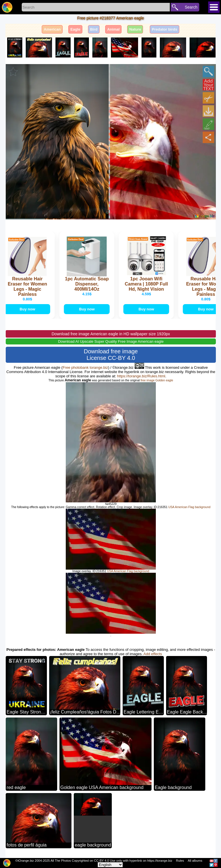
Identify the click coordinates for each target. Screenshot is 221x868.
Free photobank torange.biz (85, 367)
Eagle (75, 29)
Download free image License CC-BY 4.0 (111, 355)
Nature (135, 29)
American (52, 29)
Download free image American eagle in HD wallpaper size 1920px (111, 334)
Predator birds (165, 29)
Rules (180, 861)
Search (191, 7)
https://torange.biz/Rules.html (141, 376)
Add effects (153, 654)
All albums (195, 861)
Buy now (28, 309)
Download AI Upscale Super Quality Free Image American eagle (111, 341)
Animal (113, 29)
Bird (94, 29)
